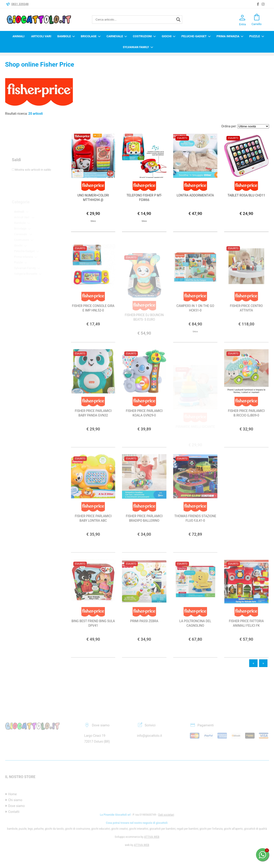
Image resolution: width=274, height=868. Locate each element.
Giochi (167, 36)
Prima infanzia (228, 36)
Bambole (64, 36)
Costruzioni (142, 36)
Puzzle (254, 36)
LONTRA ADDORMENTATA (195, 195)
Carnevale (115, 36)
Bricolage (89, 36)
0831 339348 (20, 4)
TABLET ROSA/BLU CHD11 (246, 195)
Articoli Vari (41, 36)
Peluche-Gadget (194, 36)
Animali (18, 36)
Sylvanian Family (136, 47)
